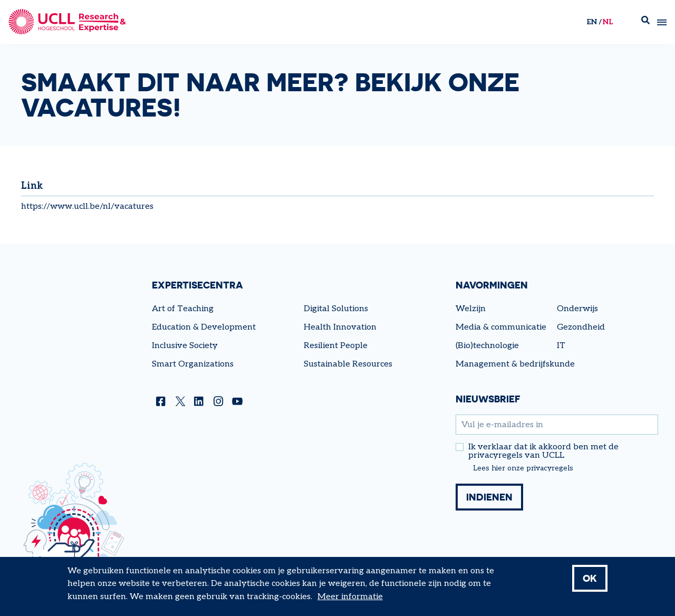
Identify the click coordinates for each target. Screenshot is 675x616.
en (592, 22)
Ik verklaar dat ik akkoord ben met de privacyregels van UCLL (543, 451)
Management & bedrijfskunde (515, 364)
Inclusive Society (185, 346)
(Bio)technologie (487, 346)
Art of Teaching (183, 309)
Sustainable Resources (348, 364)
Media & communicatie (501, 327)
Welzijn (471, 309)
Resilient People (336, 346)
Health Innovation (340, 327)
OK (590, 578)
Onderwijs (577, 309)
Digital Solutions (336, 309)
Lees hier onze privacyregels (523, 468)
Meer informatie (350, 597)
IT (561, 346)
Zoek (645, 22)
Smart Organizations (193, 364)
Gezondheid (581, 327)
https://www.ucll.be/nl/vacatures (87, 206)
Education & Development (204, 327)
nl (608, 22)
